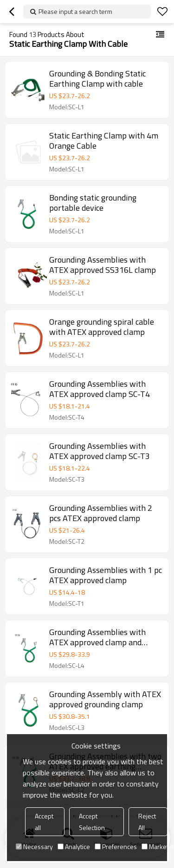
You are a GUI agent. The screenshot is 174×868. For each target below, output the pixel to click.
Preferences (116, 846)
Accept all (44, 822)
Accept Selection (92, 822)
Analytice (74, 846)
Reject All (147, 822)
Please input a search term (75, 11)
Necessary (34, 846)
